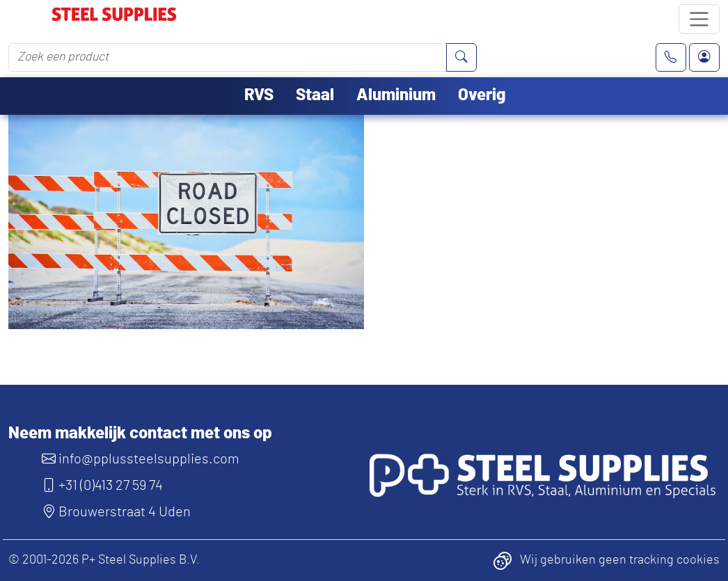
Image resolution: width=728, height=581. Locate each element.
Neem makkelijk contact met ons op (140, 433)
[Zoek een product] (228, 57)
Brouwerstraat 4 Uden (116, 512)
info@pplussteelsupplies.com (141, 459)
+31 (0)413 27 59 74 (102, 486)
